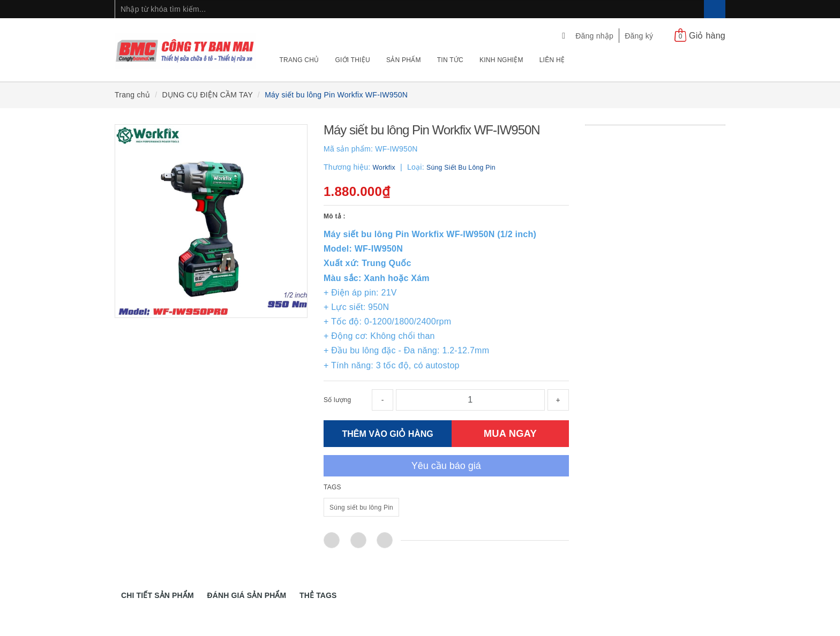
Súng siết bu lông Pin (361, 508)
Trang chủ (299, 60)
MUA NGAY (510, 433)
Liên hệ (552, 60)
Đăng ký (639, 36)
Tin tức (450, 60)
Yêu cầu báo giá (446, 466)
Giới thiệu (352, 60)
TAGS (332, 487)
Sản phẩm (404, 60)
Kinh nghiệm (501, 60)
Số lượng (337, 400)
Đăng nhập (594, 36)
